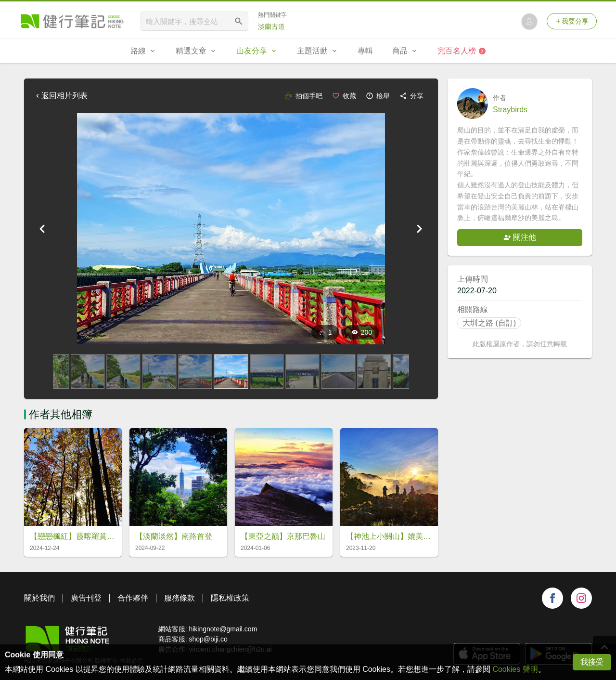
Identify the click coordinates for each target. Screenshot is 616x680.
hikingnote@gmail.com (223, 629)
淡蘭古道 (271, 26)
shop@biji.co (208, 639)
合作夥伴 (133, 598)
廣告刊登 (86, 598)
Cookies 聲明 (515, 669)
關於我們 (39, 598)
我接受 (592, 662)
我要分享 (572, 21)
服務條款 (180, 598)
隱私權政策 (230, 598)
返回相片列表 (61, 96)
